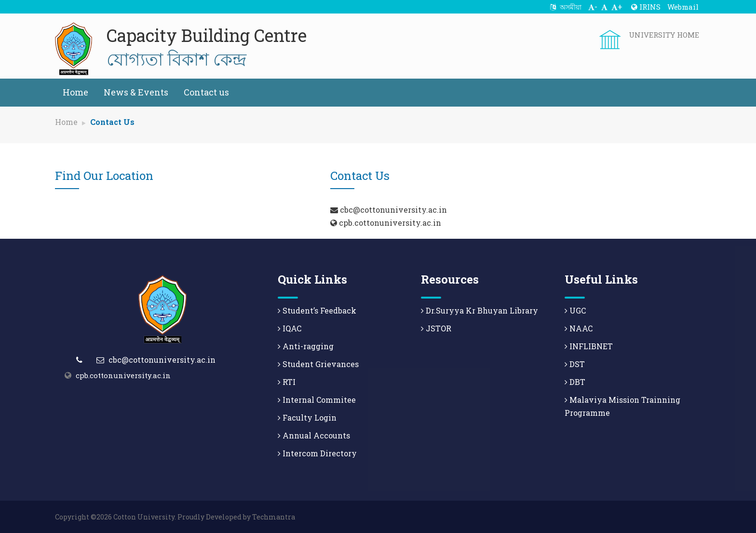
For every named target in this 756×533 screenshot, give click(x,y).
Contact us (206, 92)
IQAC (290, 328)
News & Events (136, 92)
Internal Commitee (317, 400)
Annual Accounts (314, 435)
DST (575, 364)
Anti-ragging (306, 346)
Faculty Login (307, 417)
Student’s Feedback (317, 310)
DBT (575, 382)
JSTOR (436, 328)
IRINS (646, 7)
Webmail (683, 7)
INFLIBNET (589, 346)
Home (75, 92)
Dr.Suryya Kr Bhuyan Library (479, 310)
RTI (287, 382)
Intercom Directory (317, 453)
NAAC (579, 328)
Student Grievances (318, 364)
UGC (575, 310)
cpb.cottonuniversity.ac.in (123, 375)
